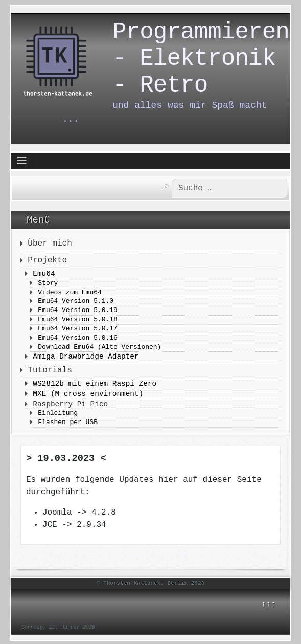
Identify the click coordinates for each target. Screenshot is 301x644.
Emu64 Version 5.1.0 (76, 302)
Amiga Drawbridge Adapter (86, 357)
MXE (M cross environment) (88, 394)
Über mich (50, 244)
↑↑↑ (269, 605)
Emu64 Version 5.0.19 (77, 311)
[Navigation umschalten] (22, 162)
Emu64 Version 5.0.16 (77, 339)
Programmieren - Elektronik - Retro (201, 66)
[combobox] (221, 189)
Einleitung (58, 414)
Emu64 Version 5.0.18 (77, 320)
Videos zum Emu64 (70, 293)
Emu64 (44, 274)
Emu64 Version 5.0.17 (77, 330)
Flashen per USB (68, 423)
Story (48, 284)
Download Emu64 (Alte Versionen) (99, 348)
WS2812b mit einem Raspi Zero (95, 384)
